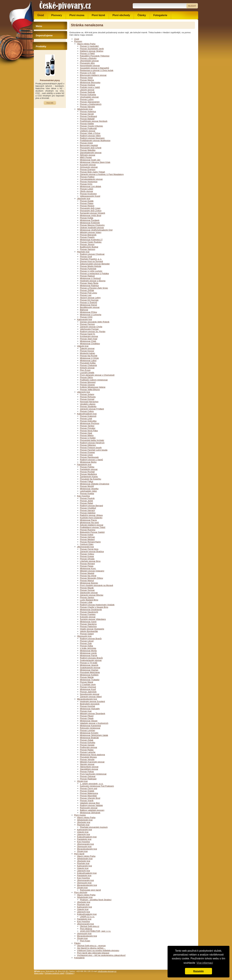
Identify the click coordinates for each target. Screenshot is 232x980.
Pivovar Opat (86, 433)
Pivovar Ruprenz (88, 530)
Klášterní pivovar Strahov (92, 51)
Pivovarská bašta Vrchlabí (92, 440)
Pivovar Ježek (86, 501)
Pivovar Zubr (86, 643)
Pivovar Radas (87, 750)
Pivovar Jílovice (87, 244)
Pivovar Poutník (87, 498)
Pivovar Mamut (87, 581)
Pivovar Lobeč (87, 189)
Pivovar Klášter (87, 124)
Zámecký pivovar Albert (91, 697)
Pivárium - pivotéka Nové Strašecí (96, 900)
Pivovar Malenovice (89, 793)
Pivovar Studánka (88, 406)
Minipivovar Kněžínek (90, 223)
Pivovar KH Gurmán (89, 300)
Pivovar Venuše (87, 759)
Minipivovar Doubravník (91, 610)
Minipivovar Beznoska (90, 82)
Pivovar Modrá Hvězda (91, 266)
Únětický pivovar (88, 131)
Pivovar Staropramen (90, 102)
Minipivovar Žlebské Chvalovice (95, 484)
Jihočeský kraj (84, 198)
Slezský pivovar (87, 764)
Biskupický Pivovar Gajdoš (92, 532)
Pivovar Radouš (87, 276)
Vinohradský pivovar (89, 97)
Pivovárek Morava (88, 757)
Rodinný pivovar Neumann (92, 138)
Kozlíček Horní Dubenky (91, 518)
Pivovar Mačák (87, 677)
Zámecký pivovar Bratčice (92, 551)
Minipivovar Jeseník (89, 665)
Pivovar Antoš (86, 143)
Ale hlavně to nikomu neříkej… (91, 948)
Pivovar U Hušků (88, 438)
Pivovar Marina (87, 80)
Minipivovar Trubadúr (90, 680)
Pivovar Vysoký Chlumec (91, 126)
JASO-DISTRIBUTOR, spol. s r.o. (95, 931)
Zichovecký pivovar (89, 167)
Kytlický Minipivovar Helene (93, 387)
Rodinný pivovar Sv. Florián (93, 331)
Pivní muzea (80, 815)
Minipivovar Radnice (89, 286)
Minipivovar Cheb (88, 341)
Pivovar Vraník (87, 801)
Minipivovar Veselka (89, 489)
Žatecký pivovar (87, 348)
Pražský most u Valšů (90, 87)
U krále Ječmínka (88, 648)
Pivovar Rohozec (88, 397)
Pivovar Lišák (86, 602)
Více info (50, 103)
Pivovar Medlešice (88, 474)
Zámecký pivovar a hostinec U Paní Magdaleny (102, 174)
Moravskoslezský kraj (87, 699)
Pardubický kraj (84, 464)
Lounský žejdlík (87, 373)
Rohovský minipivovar (90, 728)
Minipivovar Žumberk (90, 220)
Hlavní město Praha (86, 44)
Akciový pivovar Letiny (90, 298)
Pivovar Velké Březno (90, 390)
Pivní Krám (85, 941)
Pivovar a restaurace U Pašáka (94, 273)
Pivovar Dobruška (88, 421)
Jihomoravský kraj (85, 547)
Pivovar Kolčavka (88, 95)
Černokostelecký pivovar (91, 179)
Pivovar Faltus (87, 481)
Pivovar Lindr (86, 419)
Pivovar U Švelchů (88, 302)
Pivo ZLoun (85, 370)
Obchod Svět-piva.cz (90, 926)
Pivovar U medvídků (89, 46)
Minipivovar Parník (89, 655)
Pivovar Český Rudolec (91, 242)
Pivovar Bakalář (87, 119)
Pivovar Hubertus (88, 111)
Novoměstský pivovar (90, 66)
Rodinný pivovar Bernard (91, 506)
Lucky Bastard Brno (89, 600)
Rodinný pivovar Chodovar (92, 254)
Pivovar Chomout (88, 687)
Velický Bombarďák (89, 631)
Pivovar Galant (87, 634)
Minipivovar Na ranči (89, 522)
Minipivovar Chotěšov (90, 344)
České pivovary (65, 6)
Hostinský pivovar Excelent (92, 701)
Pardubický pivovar (89, 469)
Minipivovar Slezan (89, 721)
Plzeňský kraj (83, 252)
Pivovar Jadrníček (88, 692)
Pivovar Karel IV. (88, 334)
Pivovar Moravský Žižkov (92, 578)
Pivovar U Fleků (87, 53)
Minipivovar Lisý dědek (91, 186)
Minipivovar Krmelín (89, 733)
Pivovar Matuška (88, 150)
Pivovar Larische (88, 752)
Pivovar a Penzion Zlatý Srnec (94, 288)
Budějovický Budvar (89, 247)
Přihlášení (70, 973)
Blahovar (84, 310)
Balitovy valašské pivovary (92, 810)
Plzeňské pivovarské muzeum (94, 827)
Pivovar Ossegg (87, 385)
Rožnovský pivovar (89, 808)
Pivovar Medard (87, 539)
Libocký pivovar (87, 90)
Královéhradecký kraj (87, 414)
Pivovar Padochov (88, 626)
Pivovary (78, 41)
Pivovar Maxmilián (88, 796)
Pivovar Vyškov (87, 554)
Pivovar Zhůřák (87, 290)
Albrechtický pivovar (89, 767)
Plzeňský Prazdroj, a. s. (91, 259)
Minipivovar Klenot (88, 305)
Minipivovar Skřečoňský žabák (94, 735)
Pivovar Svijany (87, 394)
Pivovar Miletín (87, 435)
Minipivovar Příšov (88, 312)
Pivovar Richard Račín (90, 542)
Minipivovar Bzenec (89, 583)
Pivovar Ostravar (88, 776)
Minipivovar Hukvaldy (90, 709)
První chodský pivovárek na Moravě (97, 585)
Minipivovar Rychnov (90, 423)
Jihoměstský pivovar (89, 61)
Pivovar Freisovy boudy (91, 448)
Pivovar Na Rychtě (89, 356)
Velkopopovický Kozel (90, 196)
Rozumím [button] (199, 971)
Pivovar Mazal (87, 682)
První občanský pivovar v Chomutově (97, 375)
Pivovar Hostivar (88, 85)
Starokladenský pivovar (91, 153)
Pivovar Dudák (87, 201)
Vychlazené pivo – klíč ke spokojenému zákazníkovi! (101, 955)
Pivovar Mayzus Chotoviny (92, 225)
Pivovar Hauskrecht (89, 612)
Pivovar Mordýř (87, 486)
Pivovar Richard (87, 564)
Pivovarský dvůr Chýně (91, 148)
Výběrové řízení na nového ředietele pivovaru (98, 950)
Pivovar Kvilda (87, 218)
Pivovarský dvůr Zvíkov (91, 211)
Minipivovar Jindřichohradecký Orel (96, 230)
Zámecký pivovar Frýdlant (92, 409)
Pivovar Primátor (88, 428)
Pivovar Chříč (86, 317)
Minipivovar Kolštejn (89, 675)
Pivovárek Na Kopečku (91, 479)
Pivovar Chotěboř (88, 508)
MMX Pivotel (86, 157)
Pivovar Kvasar (87, 556)
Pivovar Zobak (87, 740)
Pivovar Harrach (87, 510)
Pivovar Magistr (87, 573)
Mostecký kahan (87, 353)
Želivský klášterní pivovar (92, 525)
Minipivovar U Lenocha (91, 315)
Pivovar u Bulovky (88, 58)
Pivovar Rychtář (87, 472)
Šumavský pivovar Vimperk (93, 213)
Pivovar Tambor (87, 426)
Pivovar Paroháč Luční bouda (94, 450)
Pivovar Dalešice (88, 513)
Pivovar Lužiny (87, 99)
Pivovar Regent (87, 206)
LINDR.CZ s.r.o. (87, 917)
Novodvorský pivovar (90, 694)
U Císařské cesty (88, 684)
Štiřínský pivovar (88, 155)
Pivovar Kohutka (88, 742)
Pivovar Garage (87, 745)
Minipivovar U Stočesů (90, 278)
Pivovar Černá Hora (89, 549)
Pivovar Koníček (87, 706)
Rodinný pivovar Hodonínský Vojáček (97, 605)
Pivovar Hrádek (87, 791)
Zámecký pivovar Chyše (91, 327)
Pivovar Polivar (87, 772)
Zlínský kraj (82, 781)
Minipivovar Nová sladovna (92, 755)
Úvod (77, 39)
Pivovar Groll (86, 257)
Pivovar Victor (86, 78)
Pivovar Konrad (87, 399)
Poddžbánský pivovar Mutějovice (95, 140)
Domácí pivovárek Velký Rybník (95, 322)
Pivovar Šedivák (87, 92)
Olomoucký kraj (84, 636)
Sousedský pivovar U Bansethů (94, 68)
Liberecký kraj (83, 392)
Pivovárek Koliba (88, 363)
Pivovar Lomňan (87, 730)
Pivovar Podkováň (88, 128)
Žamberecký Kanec (89, 477)
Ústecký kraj (83, 346)
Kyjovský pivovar (88, 617)
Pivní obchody (81, 892)
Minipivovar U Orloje (89, 358)
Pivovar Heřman (87, 537)
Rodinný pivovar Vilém (90, 136)
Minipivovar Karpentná (90, 726)
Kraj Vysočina (83, 496)
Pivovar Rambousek (89, 457)
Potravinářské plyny (50, 80)
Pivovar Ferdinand (88, 116)
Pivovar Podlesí (87, 177)
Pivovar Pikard (87, 716)
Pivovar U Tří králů (89, 663)
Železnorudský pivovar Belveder (95, 264)
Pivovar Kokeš (87, 535)
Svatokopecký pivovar (90, 668)
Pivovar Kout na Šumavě (91, 261)
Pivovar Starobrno (88, 624)
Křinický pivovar (87, 368)
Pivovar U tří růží (88, 73)
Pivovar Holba (86, 646)
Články (77, 943)
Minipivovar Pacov (88, 520)
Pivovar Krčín (86, 184)
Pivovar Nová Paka (89, 431)
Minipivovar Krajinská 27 (91, 240)
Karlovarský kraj (84, 319)
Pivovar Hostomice (89, 182)
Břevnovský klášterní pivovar (93, 75)
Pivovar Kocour (87, 351)
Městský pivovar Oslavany (92, 571)
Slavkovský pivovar (89, 593)
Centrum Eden (87, 544)
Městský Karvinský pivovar (92, 762)
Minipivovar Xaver (88, 622)
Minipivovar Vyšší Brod (91, 215)
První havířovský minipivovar (93, 774)
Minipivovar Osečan (89, 670)
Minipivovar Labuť (88, 360)
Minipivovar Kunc (88, 568)
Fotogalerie (79, 958)
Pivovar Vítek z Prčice (90, 133)
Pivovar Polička (87, 467)
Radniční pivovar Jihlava (91, 515)
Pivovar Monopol (88, 382)
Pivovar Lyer (86, 295)
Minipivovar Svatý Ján (90, 160)
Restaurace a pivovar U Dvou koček (97, 70)
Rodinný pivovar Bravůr (91, 639)
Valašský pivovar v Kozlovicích (94, 723)
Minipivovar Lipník (88, 653)
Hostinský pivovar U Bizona (93, 281)
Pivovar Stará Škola (89, 283)
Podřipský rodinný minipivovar (94, 380)
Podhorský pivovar (89, 747)
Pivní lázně (79, 854)
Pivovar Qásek (87, 718)
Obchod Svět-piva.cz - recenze (91, 946)
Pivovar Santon (87, 597)
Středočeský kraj (85, 109)
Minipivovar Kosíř (88, 689)
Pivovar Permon (87, 324)
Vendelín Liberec (88, 404)
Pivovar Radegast (88, 779)
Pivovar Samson (88, 249)
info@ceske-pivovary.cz (107, 971)
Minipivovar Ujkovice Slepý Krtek (95, 162)
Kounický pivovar (88, 165)
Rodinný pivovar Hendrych (92, 443)
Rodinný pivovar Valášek (91, 805)
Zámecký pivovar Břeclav (92, 595)
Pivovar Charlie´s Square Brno (94, 607)
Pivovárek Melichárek (90, 672)
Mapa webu (39, 973)
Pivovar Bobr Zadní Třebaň (92, 172)
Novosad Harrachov (89, 402)
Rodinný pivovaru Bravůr (91, 658)
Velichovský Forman (89, 329)
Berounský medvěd (89, 145)
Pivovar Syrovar (87, 590)
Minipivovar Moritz (88, 651)
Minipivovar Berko (88, 462)
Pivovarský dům (87, 63)
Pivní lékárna (86, 929)
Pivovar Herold (87, 114)
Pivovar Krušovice (88, 194)
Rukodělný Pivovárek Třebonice (95, 56)
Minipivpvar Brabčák (89, 738)
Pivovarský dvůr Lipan (90, 208)
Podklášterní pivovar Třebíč (93, 527)
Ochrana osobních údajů (54, 973)
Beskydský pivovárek (90, 704)
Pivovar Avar (86, 711)
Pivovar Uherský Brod (90, 798)
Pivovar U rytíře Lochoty (91, 271)
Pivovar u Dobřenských (91, 104)
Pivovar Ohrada (87, 559)
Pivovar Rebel (86, 503)
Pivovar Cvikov (87, 411)
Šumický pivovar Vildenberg (93, 619)
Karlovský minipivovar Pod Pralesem (97, 786)
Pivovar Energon (88, 169)
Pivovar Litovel (87, 641)
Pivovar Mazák (87, 588)
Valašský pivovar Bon (90, 803)
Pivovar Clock (86, 455)
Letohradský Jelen (88, 491)
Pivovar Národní (87, 107)
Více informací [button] (205, 963)
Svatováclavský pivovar (91, 660)
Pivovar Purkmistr (88, 269)
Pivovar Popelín (87, 237)
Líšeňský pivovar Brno (90, 561)
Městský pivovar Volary (91, 232)
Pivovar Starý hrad (89, 339)
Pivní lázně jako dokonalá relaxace (93, 953)
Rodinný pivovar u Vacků (91, 460)
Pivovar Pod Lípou (88, 293)
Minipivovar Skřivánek (90, 813)
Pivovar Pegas (87, 566)
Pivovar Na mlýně (88, 576)
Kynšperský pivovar (89, 336)
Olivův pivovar (87, 191)
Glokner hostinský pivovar (92, 228)
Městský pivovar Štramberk (93, 713)
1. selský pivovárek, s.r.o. (92, 784)
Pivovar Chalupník (88, 365)
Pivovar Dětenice (88, 445)
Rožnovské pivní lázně (90, 890)
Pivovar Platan (87, 203)
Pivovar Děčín (86, 377)
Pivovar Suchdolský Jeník (92, 49)
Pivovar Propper (87, 452)
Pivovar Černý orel (89, 788)
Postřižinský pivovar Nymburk (94, 121)
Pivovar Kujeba (87, 493)
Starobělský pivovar (89, 769)
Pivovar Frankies (88, 614)
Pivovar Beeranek (88, 235)
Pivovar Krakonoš (88, 416)
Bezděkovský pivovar (90, 307)
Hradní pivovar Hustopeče (92, 629)
